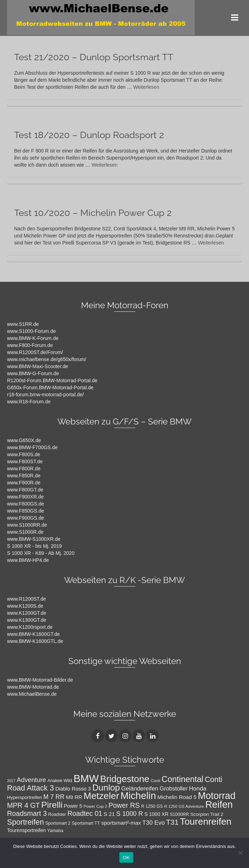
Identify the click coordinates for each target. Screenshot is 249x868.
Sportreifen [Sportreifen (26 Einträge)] (26, 822)
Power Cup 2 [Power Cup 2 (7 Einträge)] (95, 806)
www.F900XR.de (25, 497)
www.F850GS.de (26, 511)
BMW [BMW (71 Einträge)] (86, 778)
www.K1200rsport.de (30, 627)
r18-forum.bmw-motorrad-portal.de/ (45, 395)
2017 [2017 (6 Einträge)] (11, 781)
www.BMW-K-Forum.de (33, 338)
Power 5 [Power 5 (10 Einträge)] (73, 806)
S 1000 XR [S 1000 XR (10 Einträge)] (156, 814)
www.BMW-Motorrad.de (33, 687)
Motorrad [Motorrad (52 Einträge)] (217, 796)
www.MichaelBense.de (32, 694)
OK (126, 858)
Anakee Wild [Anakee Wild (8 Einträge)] (60, 781)
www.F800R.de (24, 469)
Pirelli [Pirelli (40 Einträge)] (52, 805)
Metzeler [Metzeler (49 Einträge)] (101, 796)
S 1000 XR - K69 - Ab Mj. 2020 (41, 553)
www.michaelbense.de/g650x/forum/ (47, 359)
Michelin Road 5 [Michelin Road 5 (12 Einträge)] (177, 797)
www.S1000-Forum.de (32, 331)
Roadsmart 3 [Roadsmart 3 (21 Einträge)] (27, 813)
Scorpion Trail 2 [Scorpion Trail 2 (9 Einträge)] (207, 814)
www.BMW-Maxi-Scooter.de (38, 366)
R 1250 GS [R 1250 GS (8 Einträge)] (152, 806)
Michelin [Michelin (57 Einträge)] (138, 796)
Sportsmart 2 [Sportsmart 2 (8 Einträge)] (58, 823)
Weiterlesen (146, 87)
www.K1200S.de (25, 606)
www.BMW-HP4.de (28, 560)
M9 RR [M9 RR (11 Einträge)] (74, 797)
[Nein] (240, 853)
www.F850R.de (24, 476)
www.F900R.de (24, 483)
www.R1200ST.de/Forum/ (35, 352)
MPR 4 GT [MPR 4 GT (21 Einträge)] (23, 805)
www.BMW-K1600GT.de (33, 634)
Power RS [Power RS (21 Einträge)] (124, 805)
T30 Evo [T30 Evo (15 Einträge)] (154, 823)
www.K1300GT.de (27, 620)
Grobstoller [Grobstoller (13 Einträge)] (173, 788)
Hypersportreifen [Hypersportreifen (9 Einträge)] (24, 797)
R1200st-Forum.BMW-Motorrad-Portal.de (52, 380)
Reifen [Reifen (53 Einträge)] (219, 805)
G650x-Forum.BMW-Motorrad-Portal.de (50, 387)
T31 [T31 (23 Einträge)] (172, 822)
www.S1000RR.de (27, 525)
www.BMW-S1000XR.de (34, 539)
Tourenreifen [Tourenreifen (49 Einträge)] (206, 821)
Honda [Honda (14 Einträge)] (197, 789)
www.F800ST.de (25, 461)
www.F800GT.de (25, 490)
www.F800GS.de (26, 504)
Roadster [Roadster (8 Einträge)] (57, 814)
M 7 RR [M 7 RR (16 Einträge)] (54, 797)
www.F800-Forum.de (30, 345)
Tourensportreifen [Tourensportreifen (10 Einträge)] (26, 830)
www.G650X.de (24, 440)
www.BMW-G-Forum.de (33, 373)
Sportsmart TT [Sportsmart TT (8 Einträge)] (86, 823)
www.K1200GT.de (27, 613)
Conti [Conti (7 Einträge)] (155, 781)
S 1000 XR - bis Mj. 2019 (35, 546)
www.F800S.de (24, 454)
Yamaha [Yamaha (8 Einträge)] (55, 831)
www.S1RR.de (23, 324)
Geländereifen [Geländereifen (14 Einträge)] (140, 789)
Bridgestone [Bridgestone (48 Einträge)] (125, 779)
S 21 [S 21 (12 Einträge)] (109, 814)
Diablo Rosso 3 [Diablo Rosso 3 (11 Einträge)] (73, 789)
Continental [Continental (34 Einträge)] (182, 779)
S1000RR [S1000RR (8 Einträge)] (179, 814)
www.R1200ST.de (27, 599)
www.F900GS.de (26, 518)
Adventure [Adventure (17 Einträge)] (32, 780)
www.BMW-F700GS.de (32, 447)
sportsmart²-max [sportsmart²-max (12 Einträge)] (121, 823)
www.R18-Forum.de (29, 402)
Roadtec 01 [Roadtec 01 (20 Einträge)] (85, 813)
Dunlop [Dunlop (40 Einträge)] (106, 788)
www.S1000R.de (25, 532)
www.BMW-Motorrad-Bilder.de (40, 680)
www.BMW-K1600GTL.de (35, 641)
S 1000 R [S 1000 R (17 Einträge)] (130, 814)
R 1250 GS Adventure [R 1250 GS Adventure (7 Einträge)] (184, 806)
